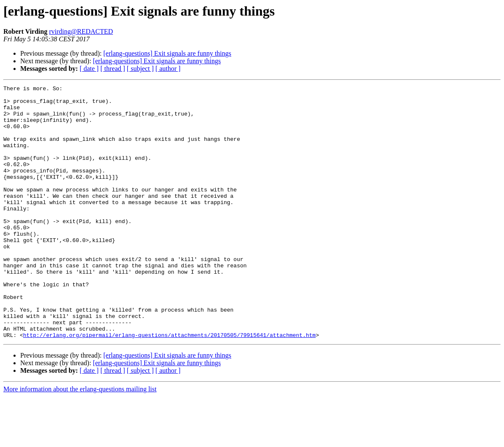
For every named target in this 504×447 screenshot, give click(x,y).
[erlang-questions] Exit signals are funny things (167, 53)
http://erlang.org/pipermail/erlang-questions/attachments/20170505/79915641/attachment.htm (169, 385)
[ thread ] (113, 69)
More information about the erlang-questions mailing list (80, 440)
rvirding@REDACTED (81, 31)
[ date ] (89, 69)
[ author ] (168, 69)
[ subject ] (140, 69)
